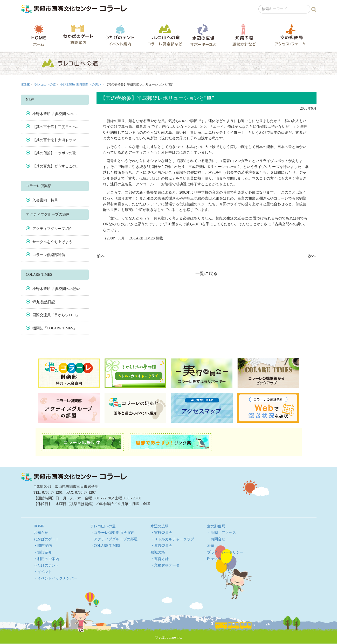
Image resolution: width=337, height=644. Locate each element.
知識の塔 (244, 35)
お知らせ (41, 533)
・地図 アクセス (222, 533)
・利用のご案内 (46, 559)
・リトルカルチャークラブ (172, 539)
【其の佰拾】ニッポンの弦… (56, 153)
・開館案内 (43, 546)
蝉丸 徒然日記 (44, 302)
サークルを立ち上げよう (52, 242)
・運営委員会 (161, 546)
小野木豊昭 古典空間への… (55, 114)
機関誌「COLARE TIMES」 (55, 328)
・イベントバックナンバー (56, 578)
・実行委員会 (161, 533)
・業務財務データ (165, 565)
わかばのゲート (78, 35)
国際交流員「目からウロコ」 (56, 315)
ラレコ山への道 (165, 35)
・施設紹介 (43, 552)
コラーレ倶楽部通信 (49, 255)
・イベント (43, 572)
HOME (39, 35)
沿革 (211, 546)
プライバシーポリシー (225, 552)
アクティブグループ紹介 (52, 229)
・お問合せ (216, 539)
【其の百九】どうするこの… (56, 166)
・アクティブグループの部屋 (114, 539)
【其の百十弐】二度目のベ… (56, 127)
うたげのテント (120, 35)
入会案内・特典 (45, 200)
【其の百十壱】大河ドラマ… (56, 140)
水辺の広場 (203, 35)
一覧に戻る (206, 274)
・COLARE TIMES (105, 546)
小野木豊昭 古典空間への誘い (80, 84)
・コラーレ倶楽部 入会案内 (113, 533)
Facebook (214, 559)
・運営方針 (160, 559)
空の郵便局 (290, 35)
